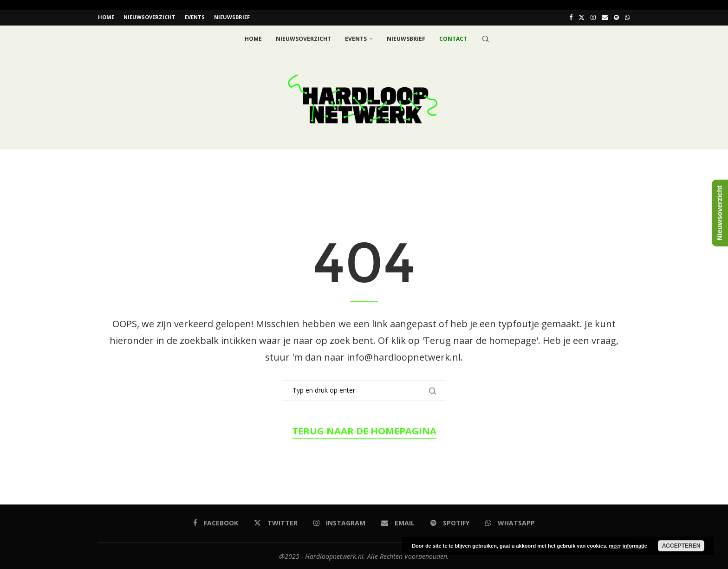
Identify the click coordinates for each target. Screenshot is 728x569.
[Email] (605, 17)
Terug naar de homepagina (364, 430)
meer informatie (628, 546)
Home (106, 17)
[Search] (486, 38)
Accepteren (681, 546)
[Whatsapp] (627, 17)
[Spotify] (616, 17)
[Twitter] (582, 17)
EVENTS (195, 17)
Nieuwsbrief (232, 17)
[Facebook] (571, 17)
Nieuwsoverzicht (149, 17)
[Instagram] (593, 17)
